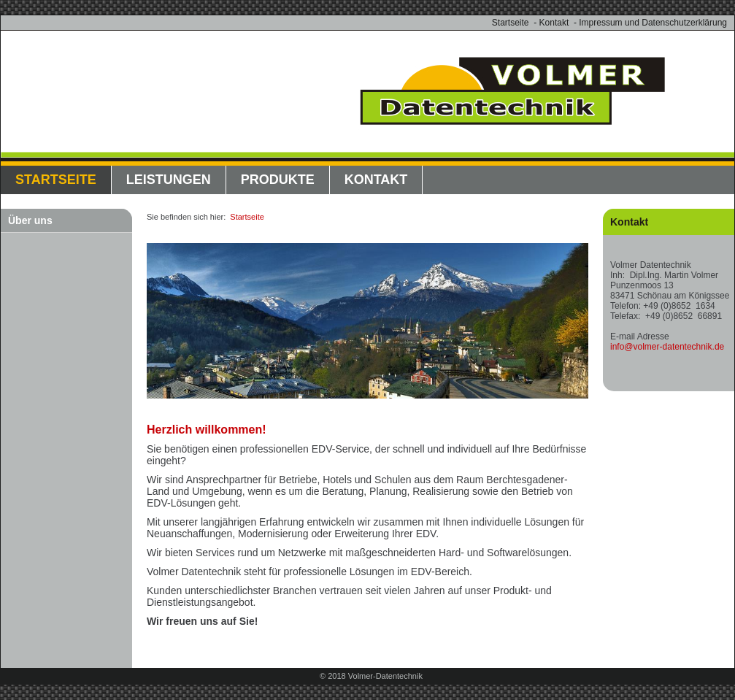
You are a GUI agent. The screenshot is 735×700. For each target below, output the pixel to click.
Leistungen (169, 180)
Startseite (511, 23)
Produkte (278, 180)
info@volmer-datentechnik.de (667, 347)
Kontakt (554, 23)
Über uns (30, 220)
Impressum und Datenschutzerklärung (653, 23)
